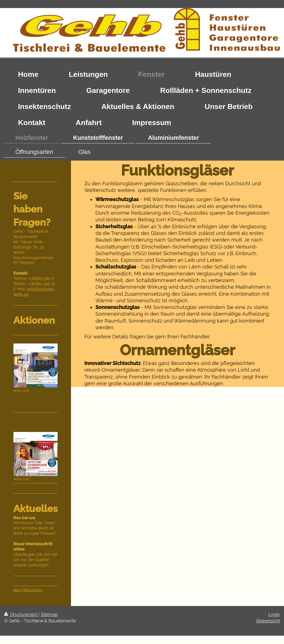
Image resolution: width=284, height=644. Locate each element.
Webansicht (268, 621)
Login (274, 614)
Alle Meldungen (28, 590)
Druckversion (21, 614)
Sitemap (49, 614)
